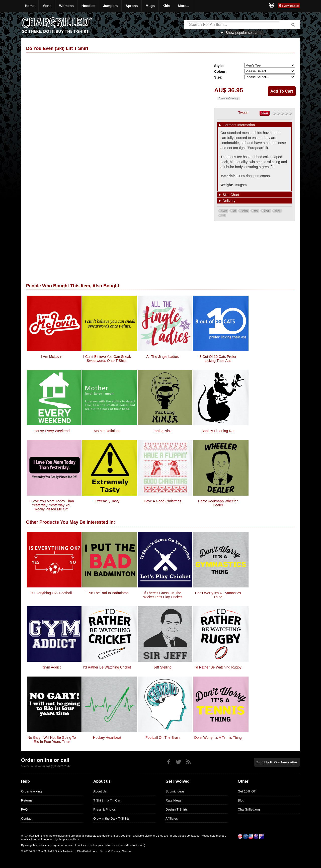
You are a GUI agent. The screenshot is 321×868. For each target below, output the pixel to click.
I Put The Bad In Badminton (107, 593)
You (256, 211)
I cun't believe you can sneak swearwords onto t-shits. (107, 359)
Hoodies (88, 6)
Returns (27, 800)
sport (224, 211)
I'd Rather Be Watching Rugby (218, 667)
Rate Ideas (173, 800)
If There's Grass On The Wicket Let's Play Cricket (163, 595)
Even (267, 211)
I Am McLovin (52, 357)
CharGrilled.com (87, 851)
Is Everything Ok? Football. (52, 593)
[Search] (233, 25)
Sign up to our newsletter (277, 762)
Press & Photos (105, 809)
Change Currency (228, 98)
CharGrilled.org (249, 809)
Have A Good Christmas (162, 501)
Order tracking (31, 791)
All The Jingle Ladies (163, 357)
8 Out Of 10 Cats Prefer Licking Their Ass (218, 359)
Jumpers (110, 6)
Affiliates (172, 818)
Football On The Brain (163, 738)
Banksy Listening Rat (218, 431)
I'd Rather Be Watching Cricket (107, 667)
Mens (47, 6)
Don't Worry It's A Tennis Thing (218, 738)
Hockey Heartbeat (107, 738)
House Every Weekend (52, 431)
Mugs (150, 6)
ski (234, 211)
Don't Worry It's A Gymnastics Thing (218, 595)
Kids (166, 6)
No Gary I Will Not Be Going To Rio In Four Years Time (52, 740)
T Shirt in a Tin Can (107, 800)
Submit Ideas (175, 791)
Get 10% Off (247, 791)
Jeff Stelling (163, 667)
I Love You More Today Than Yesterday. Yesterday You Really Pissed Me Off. (52, 505)
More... (183, 6)
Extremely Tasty (107, 501)
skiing (245, 211)
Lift (223, 215)
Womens (66, 6)
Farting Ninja (162, 431)
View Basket (291, 6)
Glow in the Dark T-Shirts (111, 818)
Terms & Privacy (110, 851)
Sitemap (127, 851)
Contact (27, 818)
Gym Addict (52, 667)
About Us (100, 791)
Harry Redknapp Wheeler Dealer (218, 503)
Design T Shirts (177, 809)
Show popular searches (244, 33)
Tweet (243, 113)
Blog (241, 800)
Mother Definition (107, 431)
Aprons (132, 6)
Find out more (136, 845)
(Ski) (278, 211)
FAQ (24, 809)
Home (30, 6)
